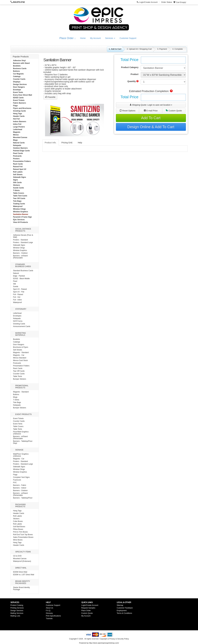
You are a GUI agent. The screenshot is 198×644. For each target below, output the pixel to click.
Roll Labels (18, 172)
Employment (122, 611)
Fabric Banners (20, 103)
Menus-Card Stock (20, 360)
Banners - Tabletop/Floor (23, 498)
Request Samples (88, 608)
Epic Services (19, 220)
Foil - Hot (17, 297)
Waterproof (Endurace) (22, 561)
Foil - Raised (18, 294)
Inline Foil (17, 124)
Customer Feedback (125, 608)
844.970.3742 (19, 2)
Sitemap (120, 605)
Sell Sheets (18, 175)
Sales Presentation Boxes (23, 537)
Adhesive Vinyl (19, 61)
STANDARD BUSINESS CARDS (23, 265)
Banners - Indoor (20, 488)
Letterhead (18, 129)
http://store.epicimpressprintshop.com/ (104, 643)
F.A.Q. (48, 611)
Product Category (130, 67)
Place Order (86, 611)
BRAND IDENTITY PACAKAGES (23, 582)
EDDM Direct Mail (20, 572)
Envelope (17, 90)
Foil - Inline (17, 300)
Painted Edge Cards (21, 151)
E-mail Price (151, 111)
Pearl (15, 281)
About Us (50, 608)
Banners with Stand (21, 63)
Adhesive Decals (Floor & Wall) (23, 236)
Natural (16, 273)
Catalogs (17, 76)
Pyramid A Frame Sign (23, 217)
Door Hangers (19, 87)
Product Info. (51, 143)
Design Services (20, 84)
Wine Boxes (18, 540)
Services (110, 38)
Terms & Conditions (124, 613)
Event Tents (18, 92)
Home (83, 38)
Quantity (133, 81)
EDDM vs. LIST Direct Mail (24, 575)
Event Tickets (19, 100)
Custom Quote (174, 111)
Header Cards (19, 116)
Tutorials (49, 619)
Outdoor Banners (20, 148)
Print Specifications (53, 616)
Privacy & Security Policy (119, 639)
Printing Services (17, 608)
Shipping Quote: (151, 105)
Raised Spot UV (20, 169)
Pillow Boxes (18, 529)
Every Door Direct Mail (23, 95)
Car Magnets (18, 74)
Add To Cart (151, 118)
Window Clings (19, 209)
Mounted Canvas (20, 137)
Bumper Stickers (20, 379)
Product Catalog (17, 605)
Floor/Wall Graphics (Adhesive (21, 433)
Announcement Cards (22, 326)
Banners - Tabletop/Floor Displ (23, 442)
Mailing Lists (15, 616)
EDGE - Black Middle (21, 279)
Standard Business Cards (23, 271)
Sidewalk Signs (20, 177)
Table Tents (18, 376)
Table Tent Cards (20, 196)
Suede (16, 287)
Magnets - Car (19, 355)
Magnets (17, 132)
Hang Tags (18, 114)
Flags (15, 106)
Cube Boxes (18, 521)
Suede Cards (19, 188)
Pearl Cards (18, 153)
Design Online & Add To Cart (151, 127)
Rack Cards (18, 164)
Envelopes (17, 316)
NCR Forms (18, 321)
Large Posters (19, 127)
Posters (16, 159)
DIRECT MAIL (21, 568)
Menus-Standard (20, 358)
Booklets (17, 66)
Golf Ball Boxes (19, 527)
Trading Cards (19, 204)
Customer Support (128, 38)
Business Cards (20, 68)
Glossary (49, 613)
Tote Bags (17, 201)
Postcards (17, 156)
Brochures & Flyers (21, 347)
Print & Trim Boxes (20, 532)
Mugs (15, 140)
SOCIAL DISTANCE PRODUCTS (23, 230)
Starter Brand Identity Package (21, 588)
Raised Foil (18, 167)
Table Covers (19, 193)
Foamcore (17, 480)
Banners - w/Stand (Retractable (20, 257)
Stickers (17, 185)
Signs (16, 180)
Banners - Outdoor (20, 253)
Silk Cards (17, 183)
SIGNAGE (19, 450)
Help (80, 143)
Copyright (103, 639)
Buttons (16, 71)
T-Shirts (16, 190)
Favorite (50, 97)
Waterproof (18, 206)
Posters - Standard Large (23, 242)
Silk (15, 284)
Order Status (167, 2)
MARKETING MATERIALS (21, 334)
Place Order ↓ (68, 38)
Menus (16, 135)
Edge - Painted (19, 276)
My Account (95, 38)
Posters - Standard (21, 240)
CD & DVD (17, 556)
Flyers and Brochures (22, 108)
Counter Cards (19, 79)
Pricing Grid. (67, 143)
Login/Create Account (147, 2)
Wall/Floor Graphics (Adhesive (21, 455)
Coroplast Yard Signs (21, 477)
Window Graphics (21, 212)
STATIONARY (21, 309)
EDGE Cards (18, 98)
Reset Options (127, 111)
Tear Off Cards (19, 198)
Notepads (17, 145)
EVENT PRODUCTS (23, 414)
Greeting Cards (20, 111)
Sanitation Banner (21, 214)
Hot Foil (16, 119)
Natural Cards (19, 143)
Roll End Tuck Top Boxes (23, 535)
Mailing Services (17, 613)
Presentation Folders (22, 161)
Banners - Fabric (20, 485)
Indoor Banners (20, 122)
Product (135, 74)
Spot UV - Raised (20, 289)
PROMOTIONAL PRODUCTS (22, 387)
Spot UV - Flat (19, 292)
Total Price (129, 60)
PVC (15, 483)
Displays (17, 82)
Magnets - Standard (21, 352)
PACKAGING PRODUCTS (21, 506)
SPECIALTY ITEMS (23, 552)
